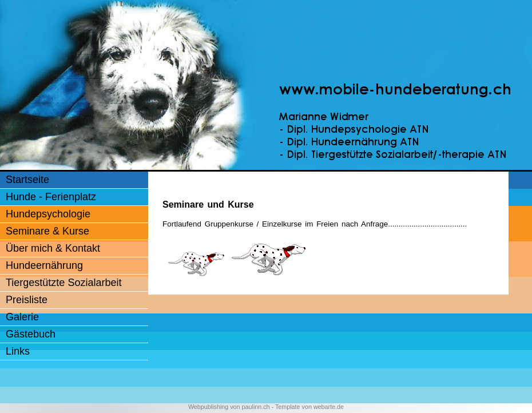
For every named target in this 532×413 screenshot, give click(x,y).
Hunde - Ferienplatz (51, 197)
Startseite (27, 180)
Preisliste (27, 300)
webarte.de (329, 407)
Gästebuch (31, 334)
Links (18, 351)
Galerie (22, 317)
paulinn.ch (256, 407)
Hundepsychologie (48, 214)
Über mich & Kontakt (53, 248)
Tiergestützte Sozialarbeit (63, 283)
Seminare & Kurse (47, 231)
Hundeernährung (44, 265)
